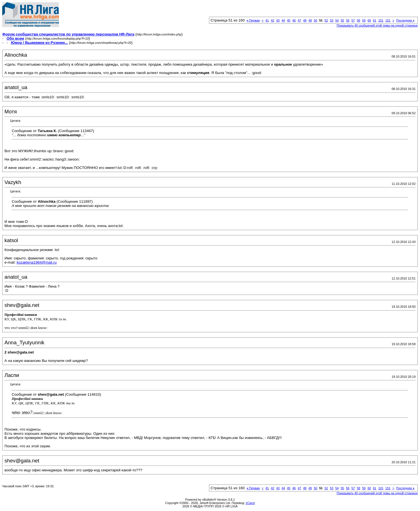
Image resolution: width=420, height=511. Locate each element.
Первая (253, 20)
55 (342, 20)
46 (294, 20)
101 (381, 20)
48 (305, 20)
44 (283, 20)
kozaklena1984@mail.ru (37, 262)
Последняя (405, 20)
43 (278, 20)
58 (358, 20)
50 (315, 20)
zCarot (250, 503)
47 (299, 20)
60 (369, 20)
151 (388, 20)
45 (289, 20)
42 (272, 20)
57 (353, 20)
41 (267, 20)
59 (364, 20)
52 (326, 20)
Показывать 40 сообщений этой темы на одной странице (377, 25)
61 (375, 20)
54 (337, 20)
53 (332, 20)
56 (348, 20)
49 (310, 20)
